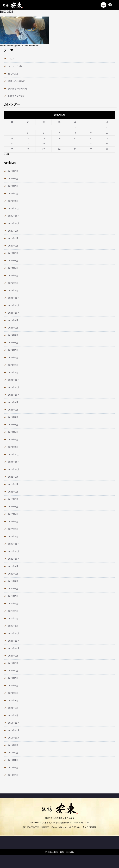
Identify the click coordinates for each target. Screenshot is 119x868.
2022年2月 (13, 529)
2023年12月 (14, 380)
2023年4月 (13, 432)
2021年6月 (13, 589)
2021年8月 (13, 574)
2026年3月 (13, 186)
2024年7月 (13, 335)
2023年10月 (14, 395)
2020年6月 (13, 678)
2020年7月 (13, 671)
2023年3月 (13, 440)
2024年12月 (14, 298)
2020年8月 (13, 663)
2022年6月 (13, 499)
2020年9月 (13, 656)
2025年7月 (13, 246)
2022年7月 (13, 492)
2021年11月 (14, 551)
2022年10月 (14, 469)
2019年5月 (13, 775)
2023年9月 (13, 402)
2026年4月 (13, 179)
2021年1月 (13, 626)
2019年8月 (13, 753)
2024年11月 (14, 305)
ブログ (11, 59)
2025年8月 (13, 238)
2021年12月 (14, 544)
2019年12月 (14, 723)
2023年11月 (14, 387)
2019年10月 (14, 738)
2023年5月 (13, 425)
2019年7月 (13, 760)
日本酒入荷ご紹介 (17, 96)
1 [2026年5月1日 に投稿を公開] (75, 127)
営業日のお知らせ (17, 81)
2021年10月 (14, 559)
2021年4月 (13, 604)
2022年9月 (13, 477)
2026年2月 (13, 194)
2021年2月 (13, 619)
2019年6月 (13, 768)
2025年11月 (14, 216)
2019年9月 (13, 745)
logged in (17, 46)
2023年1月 (13, 447)
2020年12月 (14, 633)
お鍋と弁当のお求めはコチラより (60, 818)
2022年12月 (14, 455)
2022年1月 (13, 537)
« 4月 (7, 154)
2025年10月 (14, 223)
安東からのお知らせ (18, 89)
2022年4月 (13, 514)
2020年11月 (14, 641)
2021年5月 (13, 596)
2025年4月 (13, 268)
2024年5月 (13, 350)
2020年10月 (14, 648)
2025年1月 (13, 290)
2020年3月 (13, 701)
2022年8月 (13, 484)
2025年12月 (14, 208)
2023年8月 (13, 410)
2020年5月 (13, 686)
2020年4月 (13, 693)
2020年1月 (13, 715)
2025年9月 (13, 231)
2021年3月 (13, 611)
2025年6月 (13, 253)
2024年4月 (13, 358)
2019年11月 (14, 730)
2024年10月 (14, 313)
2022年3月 (13, 522)
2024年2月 (13, 365)
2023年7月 (13, 417)
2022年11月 (14, 462)
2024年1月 (13, 372)
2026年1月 (13, 201)
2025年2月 (13, 283)
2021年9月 (13, 566)
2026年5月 (13, 171)
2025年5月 (13, 261)
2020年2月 (13, 708)
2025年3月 (13, 276)
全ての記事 (13, 74)
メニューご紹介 (16, 66)
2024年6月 (13, 343)
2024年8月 (13, 328)
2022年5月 (13, 507)
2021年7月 (13, 581)
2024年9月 (13, 320)
